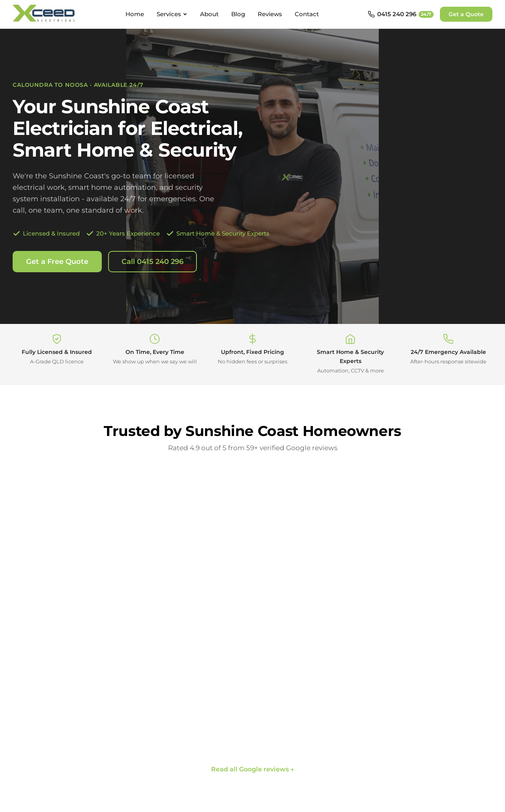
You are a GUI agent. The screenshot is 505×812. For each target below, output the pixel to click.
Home (135, 14)
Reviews (270, 14)
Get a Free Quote (57, 262)
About (209, 14)
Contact (307, 14)
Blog (238, 14)
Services (172, 14)
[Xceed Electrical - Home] (45, 14)
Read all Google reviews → (253, 769)
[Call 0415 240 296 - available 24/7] (401, 14)
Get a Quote (466, 14)
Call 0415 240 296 (152, 262)
